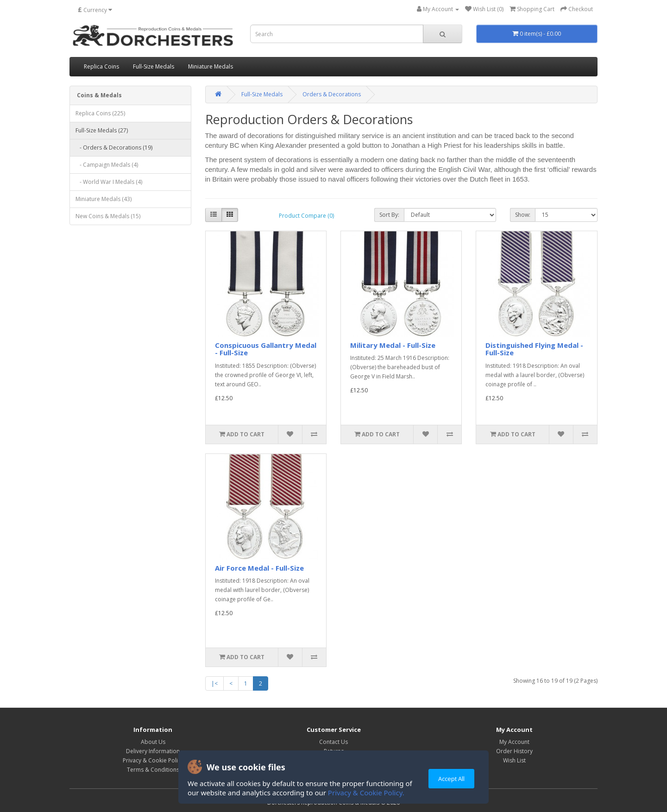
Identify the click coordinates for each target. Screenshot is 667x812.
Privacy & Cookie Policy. (366, 793)
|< (214, 683)
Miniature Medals (211, 66)
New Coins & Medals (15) (108, 216)
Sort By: (389, 215)
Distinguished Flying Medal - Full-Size (534, 349)
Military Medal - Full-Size (393, 345)
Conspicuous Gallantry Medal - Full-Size (266, 349)
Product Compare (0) (306, 216)
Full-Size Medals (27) (102, 130)
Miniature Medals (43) (104, 199)
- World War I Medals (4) (109, 182)
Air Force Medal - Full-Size (259, 568)
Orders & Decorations (332, 94)
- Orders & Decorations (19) (114, 148)
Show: (523, 215)
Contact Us (333, 742)
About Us (153, 742)
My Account (514, 742)
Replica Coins (101, 66)
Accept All (451, 779)
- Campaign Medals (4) (107, 165)
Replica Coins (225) (100, 113)
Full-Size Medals (154, 66)
